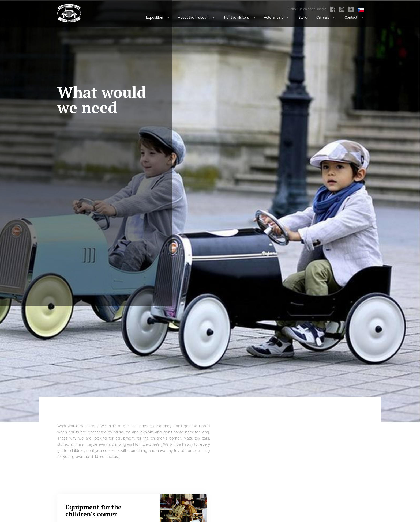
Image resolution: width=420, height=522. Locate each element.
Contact (354, 18)
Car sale (326, 18)
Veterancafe (277, 18)
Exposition (157, 18)
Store (303, 18)
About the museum (196, 18)
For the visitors (239, 18)
